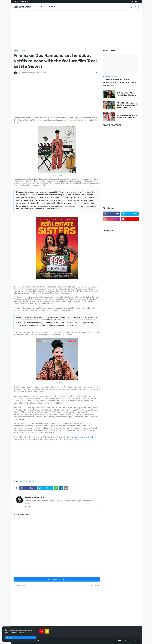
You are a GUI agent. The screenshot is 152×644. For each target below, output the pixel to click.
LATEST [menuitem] (38, 7)
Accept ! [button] (10, 637)
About (16, 2)
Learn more (22, 633)
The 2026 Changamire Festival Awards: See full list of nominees (128, 105)
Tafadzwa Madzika (34, 497)
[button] (132, 7)
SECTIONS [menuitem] (50, 7)
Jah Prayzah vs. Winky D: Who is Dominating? (127, 116)
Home (16, 50)
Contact (136, 641)
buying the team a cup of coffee (81, 437)
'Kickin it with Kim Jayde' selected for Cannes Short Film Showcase (120, 83)
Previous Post (20, 585)
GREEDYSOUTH (22, 7)
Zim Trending (33, 481)
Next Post (95, 585)
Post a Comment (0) (57, 579)
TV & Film (23, 50)
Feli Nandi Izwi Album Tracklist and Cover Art (127, 94)
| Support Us (24, 2)
